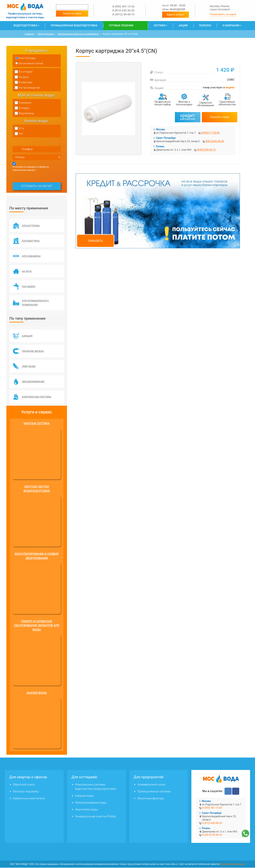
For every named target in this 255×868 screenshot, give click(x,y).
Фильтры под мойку (26, 792)
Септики (159, 25)
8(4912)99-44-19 (206, 150)
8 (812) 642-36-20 (123, 10)
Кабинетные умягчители (29, 799)
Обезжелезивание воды (91, 803)
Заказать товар (220, 117)
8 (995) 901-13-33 (123, 7)
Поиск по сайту (72, 13)
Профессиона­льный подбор (163, 103)
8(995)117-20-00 (211, 133)
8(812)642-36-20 (215, 141)
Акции (183, 25)
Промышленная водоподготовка (74, 25)
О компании (231, 25)
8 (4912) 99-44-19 (123, 15)
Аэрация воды (84, 796)
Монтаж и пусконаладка (184, 103)
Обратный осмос (24, 785)
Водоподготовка (25, 25)
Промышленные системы (154, 792)
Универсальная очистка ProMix (96, 817)
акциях (230, 87)
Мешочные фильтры (151, 799)
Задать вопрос (176, 15)
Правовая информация (233, 864)
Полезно (205, 25)
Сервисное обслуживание (206, 104)
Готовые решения (121, 25)
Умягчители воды (87, 810)
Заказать (95, 241)
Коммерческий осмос (152, 785)
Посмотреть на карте (223, 14)
